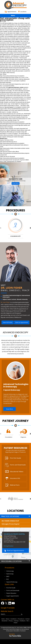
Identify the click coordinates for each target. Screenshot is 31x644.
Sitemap (16, 621)
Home (3, 619)
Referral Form (15, 485)
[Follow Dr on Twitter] (6, 603)
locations (15, 511)
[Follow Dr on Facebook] (3, 603)
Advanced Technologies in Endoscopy (16, 385)
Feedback (23, 621)
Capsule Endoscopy (12, 390)
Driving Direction (9, 546)
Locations (23, 12)
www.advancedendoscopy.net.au (8, 114)
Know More (16, 183)
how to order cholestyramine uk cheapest (11, 161)
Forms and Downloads (18, 465)
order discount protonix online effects (9, 152)
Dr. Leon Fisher (11, 288)
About (8, 619)
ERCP (8, 576)
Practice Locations (10, 516)
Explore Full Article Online (7, 140)
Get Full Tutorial (9, 107)
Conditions (14, 619)
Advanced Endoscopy (15, 332)
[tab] (15, 516)
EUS (7, 579)
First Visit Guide (15, 458)
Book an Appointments (15, 551)
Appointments (12, 12)
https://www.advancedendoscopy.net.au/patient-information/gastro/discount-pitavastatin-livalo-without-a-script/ (14, 145)
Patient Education (11, 593)
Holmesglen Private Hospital (10, 524)
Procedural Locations (11, 561)
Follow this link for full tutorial (7, 157)
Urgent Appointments (13, 596)
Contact (28, 619)
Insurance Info (15, 478)
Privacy (11, 621)
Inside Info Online (10, 79)
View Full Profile (8, 322)
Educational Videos (17, 472)
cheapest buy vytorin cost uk (22, 84)
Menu (15, 16)
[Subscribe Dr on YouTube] (13, 603)
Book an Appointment (22, 322)
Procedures (16, 210)
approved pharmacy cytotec (16, 87)
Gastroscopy (10, 574)
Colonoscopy (10, 571)
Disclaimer (5, 621)
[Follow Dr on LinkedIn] (10, 603)
